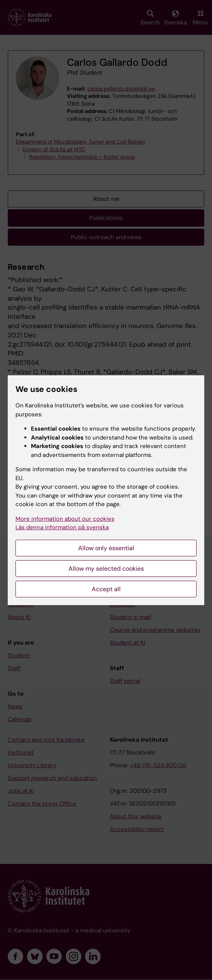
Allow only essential (106, 548)
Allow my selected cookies (106, 569)
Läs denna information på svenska (62, 527)
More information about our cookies (65, 519)
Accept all (106, 589)
